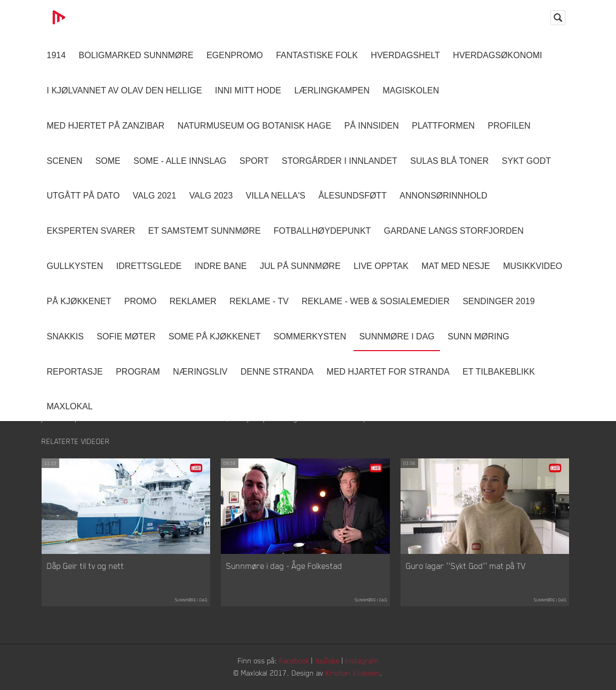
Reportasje (75, 372)
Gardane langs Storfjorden (454, 231)
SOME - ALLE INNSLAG (180, 161)
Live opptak (381, 266)
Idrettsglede (149, 266)
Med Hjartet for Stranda (388, 372)
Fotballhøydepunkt (322, 231)
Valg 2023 (211, 196)
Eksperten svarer (91, 231)
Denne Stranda (277, 372)
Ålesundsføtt (353, 196)
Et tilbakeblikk (498, 372)
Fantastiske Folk (317, 55)
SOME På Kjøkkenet (214, 336)
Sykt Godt (526, 161)
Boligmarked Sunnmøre (136, 55)
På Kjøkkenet (79, 301)
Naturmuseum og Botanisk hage (254, 126)
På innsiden (372, 126)
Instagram (362, 660)
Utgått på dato (83, 196)
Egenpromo (235, 55)
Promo (140, 301)
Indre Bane (221, 266)
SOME (108, 161)
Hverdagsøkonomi (497, 55)
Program (138, 372)
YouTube (327, 660)
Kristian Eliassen (353, 673)
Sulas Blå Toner (449, 161)
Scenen (65, 161)
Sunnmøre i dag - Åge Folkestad (284, 566)
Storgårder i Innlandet (339, 161)
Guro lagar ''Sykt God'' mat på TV (466, 566)
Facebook (294, 660)
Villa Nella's (276, 196)
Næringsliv (200, 372)
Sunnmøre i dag (397, 336)
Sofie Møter (126, 336)
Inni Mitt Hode (248, 90)
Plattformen (443, 126)
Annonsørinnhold (443, 196)
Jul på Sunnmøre (300, 266)
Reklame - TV (259, 301)
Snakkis (65, 336)
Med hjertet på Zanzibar (106, 126)
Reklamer (193, 301)
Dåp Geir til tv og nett (86, 566)
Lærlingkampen (332, 90)
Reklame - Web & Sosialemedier (376, 301)
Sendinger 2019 (498, 301)
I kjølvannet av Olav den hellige (125, 90)
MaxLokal (70, 406)
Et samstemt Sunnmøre (205, 231)
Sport (254, 161)
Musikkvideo (533, 266)
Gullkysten (75, 266)
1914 (57, 55)
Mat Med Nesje (455, 266)
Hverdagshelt (405, 55)
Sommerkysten (310, 336)
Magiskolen (411, 90)
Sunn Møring (478, 336)
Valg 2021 (155, 196)
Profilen (509, 126)
